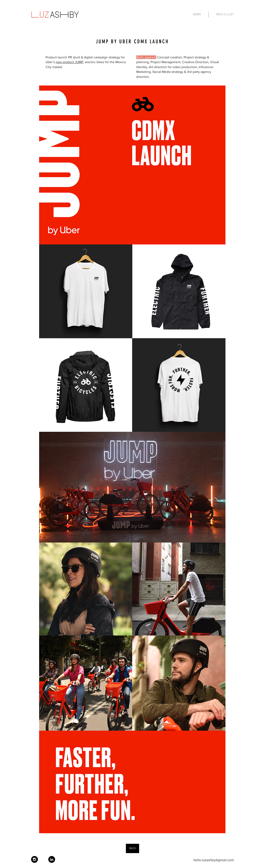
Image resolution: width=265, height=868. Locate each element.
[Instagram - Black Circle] (34, 859)
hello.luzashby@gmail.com (214, 860)
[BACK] (132, 848)
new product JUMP (69, 62)
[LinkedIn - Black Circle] (52, 859)
